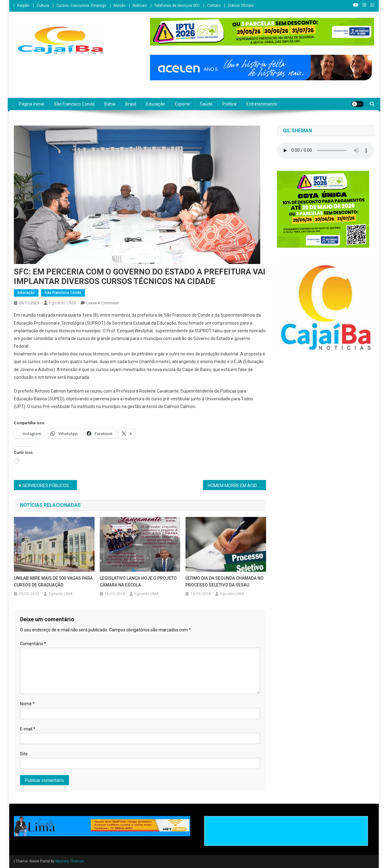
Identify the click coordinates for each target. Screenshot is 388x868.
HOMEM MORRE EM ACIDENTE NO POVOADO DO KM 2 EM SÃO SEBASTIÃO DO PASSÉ (237, 486)
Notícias (140, 6)
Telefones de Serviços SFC (177, 6)
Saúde (206, 104)
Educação (156, 104)
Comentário (33, 644)
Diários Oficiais (241, 6)
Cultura (43, 6)
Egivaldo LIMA (63, 303)
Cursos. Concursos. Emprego (81, 6)
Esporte (182, 104)
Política (229, 104)
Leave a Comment (102, 303)
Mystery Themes (70, 861)
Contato (214, 6)
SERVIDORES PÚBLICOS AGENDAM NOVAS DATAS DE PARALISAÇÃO (50, 486)
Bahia (110, 104)
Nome (27, 704)
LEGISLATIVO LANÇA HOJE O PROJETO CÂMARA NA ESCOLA (138, 582)
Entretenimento (262, 104)
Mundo (119, 6)
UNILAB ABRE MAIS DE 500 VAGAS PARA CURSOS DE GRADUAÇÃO (53, 582)
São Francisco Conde (74, 104)
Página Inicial (31, 104)
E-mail (28, 729)
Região (23, 6)
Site (24, 754)
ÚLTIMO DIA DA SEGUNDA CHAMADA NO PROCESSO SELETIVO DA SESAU (224, 582)
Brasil (131, 104)
